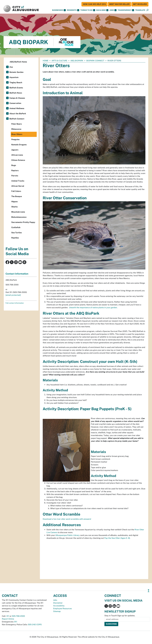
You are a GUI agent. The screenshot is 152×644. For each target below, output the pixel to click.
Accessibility (59, 606)
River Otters (17, 134)
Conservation (15, 103)
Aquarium (14, 77)
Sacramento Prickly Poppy (23, 222)
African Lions (17, 155)
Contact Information (17, 274)
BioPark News (16, 93)
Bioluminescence (19, 217)
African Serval (18, 186)
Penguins (15, 139)
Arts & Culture (59, 61)
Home (46, 61)
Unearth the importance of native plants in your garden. (93, 308)
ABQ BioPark (77, 61)
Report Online (8, 619)
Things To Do (88, 10)
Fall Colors (16, 191)
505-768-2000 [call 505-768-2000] (18, 616)
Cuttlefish (16, 227)
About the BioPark (18, 114)
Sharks (14, 207)
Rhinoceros (16, 129)
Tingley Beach (16, 83)
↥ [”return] (149, 591)
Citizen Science (18, 160)
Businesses (59, 10)
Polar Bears (17, 124)
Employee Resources (62, 609)
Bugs (14, 165)
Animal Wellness (17, 108)
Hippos (14, 202)
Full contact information (15, 303)
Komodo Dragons (19, 145)
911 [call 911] (16, 622)
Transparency (126, 10)
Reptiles (15, 238)
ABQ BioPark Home (18, 62)
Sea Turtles (17, 233)
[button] (140, 10)
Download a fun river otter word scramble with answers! (67, 519)
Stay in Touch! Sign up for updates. (120, 616)
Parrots (15, 176)
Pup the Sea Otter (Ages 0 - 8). (117, 538)
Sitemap (57, 611)
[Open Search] (147, 10)
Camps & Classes (17, 98)
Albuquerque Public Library (67, 535)
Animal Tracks (18, 181)
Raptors (15, 170)
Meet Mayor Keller (119, 4)
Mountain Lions (18, 212)
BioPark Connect (95, 61)
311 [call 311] (8, 616)
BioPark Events (16, 88)
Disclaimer (58, 603)
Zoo (11, 67)
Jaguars (15, 150)
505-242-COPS (35, 625)
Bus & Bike (102, 10)
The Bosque (17, 196)
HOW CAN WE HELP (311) (94, 4)
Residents (73, 10)
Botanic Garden (16, 72)
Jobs (113, 10)
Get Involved (140, 4)
